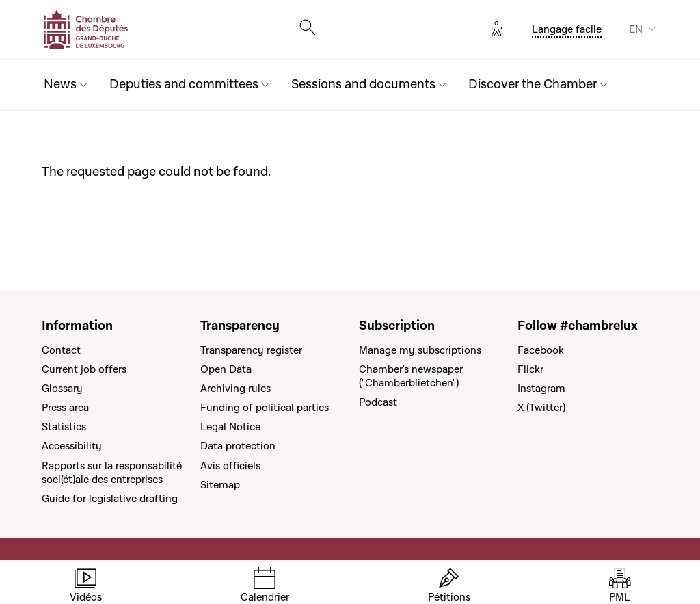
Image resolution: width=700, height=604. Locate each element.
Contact (61, 350)
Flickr (530, 369)
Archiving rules (235, 389)
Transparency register (251, 350)
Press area (65, 408)
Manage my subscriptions (420, 350)
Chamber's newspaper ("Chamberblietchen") (411, 376)
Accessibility (72, 446)
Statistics (64, 427)
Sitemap (220, 485)
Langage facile (567, 29)
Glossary (62, 389)
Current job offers (84, 369)
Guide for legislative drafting (110, 499)
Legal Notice (230, 427)
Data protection (238, 446)
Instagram (541, 389)
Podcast (378, 402)
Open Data (226, 369)
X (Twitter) (541, 408)
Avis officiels (230, 466)
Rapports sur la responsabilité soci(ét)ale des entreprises (112, 473)
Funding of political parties (265, 408)
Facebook (541, 350)
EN (636, 29)
